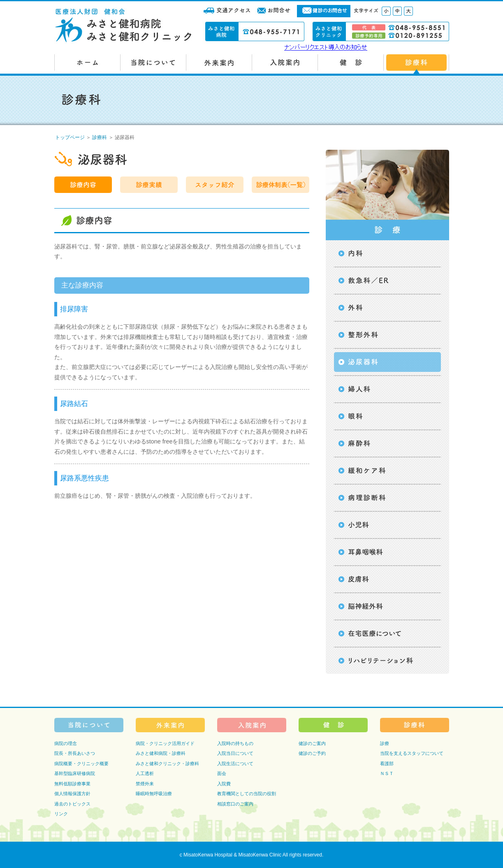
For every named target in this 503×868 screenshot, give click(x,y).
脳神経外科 (387, 606)
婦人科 (387, 389)
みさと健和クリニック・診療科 (167, 764)
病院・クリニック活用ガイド (165, 743)
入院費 (224, 784)
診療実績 (149, 185)
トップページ (70, 137)
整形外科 (387, 335)
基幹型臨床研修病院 (75, 773)
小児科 (387, 525)
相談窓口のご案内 (235, 804)
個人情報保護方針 (72, 794)
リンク (61, 814)
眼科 (387, 416)
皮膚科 (387, 579)
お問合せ (274, 11)
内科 (387, 253)
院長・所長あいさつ (75, 753)
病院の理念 (66, 743)
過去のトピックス (72, 804)
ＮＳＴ (387, 773)
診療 (385, 743)
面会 (222, 773)
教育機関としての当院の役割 (247, 794)
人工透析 (145, 773)
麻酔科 (387, 443)
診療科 (100, 137)
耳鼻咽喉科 (387, 552)
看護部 (387, 764)
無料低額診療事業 (72, 784)
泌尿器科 (387, 362)
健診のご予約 (312, 753)
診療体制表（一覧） (280, 185)
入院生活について (235, 764)
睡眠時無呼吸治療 (154, 794)
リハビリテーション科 (387, 661)
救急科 (387, 281)
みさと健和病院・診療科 (161, 753)
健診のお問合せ (324, 11)
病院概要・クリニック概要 (81, 764)
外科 (387, 308)
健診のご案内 (312, 743)
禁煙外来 (145, 784)
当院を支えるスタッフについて (412, 753)
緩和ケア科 (387, 471)
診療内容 (83, 185)
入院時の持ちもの (235, 743)
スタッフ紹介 (215, 185)
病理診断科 (387, 498)
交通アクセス (227, 11)
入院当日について (235, 753)
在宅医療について (387, 634)
